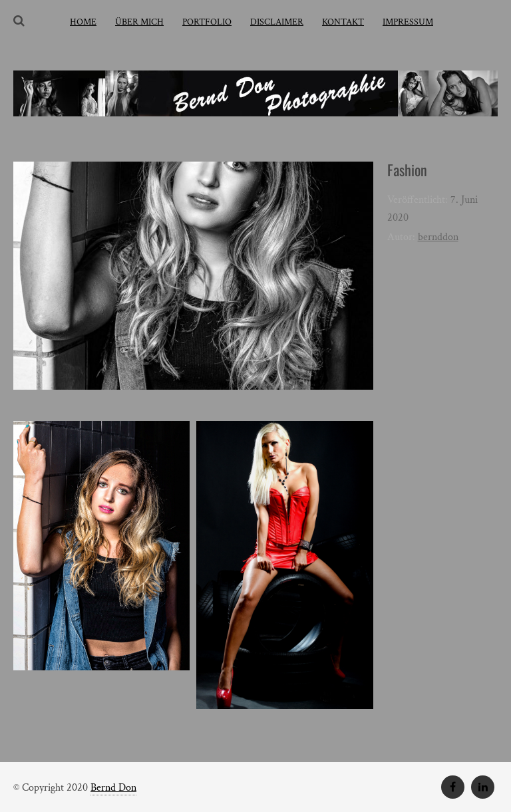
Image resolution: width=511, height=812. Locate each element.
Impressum (408, 22)
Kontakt (343, 22)
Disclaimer (277, 22)
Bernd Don (113, 788)
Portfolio (207, 22)
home (83, 22)
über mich (139, 22)
